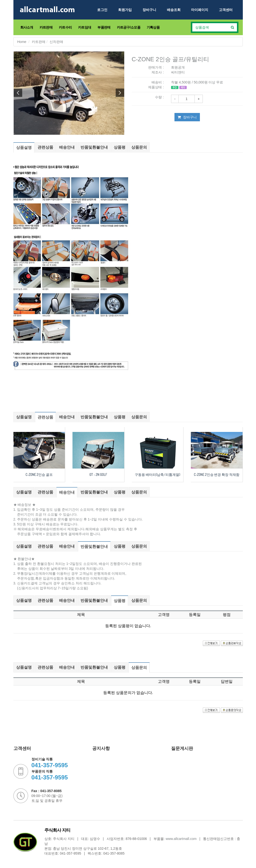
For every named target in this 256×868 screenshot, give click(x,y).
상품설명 (24, 148)
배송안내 (67, 147)
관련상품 (45, 147)
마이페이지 (200, 10)
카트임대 (85, 27)
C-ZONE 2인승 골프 (39, 475)
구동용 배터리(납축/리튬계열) (157, 475)
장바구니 (149, 10)
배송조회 (174, 10)
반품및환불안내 (94, 147)
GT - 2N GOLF (98, 475)
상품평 (120, 147)
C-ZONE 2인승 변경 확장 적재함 (217, 475)
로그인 (102, 10)
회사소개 (27, 27)
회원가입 (125, 10)
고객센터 (226, 10)
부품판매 (104, 27)
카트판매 (46, 27)
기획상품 (153, 27)
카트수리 (65, 27)
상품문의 (139, 147)
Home (22, 42)
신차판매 (56, 42)
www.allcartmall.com (181, 839)
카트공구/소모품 (129, 27)
